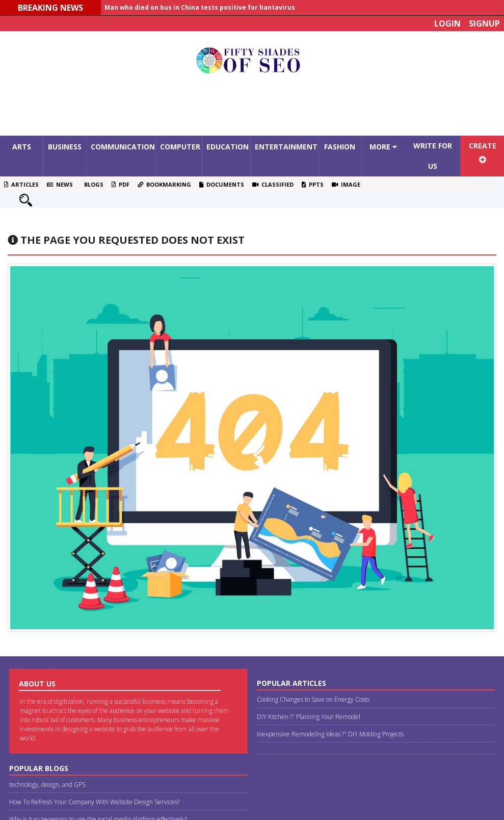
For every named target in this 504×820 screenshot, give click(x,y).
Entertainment (286, 147)
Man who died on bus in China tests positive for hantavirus (200, 7)
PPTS (313, 184)
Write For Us (433, 156)
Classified (273, 184)
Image (346, 184)
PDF (121, 184)
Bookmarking (164, 184)
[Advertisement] (252, 108)
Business (65, 147)
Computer (180, 147)
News (60, 184)
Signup (484, 23)
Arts (22, 147)
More (383, 147)
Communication (123, 147)
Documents (222, 184)
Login (447, 23)
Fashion (340, 147)
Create (482, 152)
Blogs (92, 184)
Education (228, 147)
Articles (21, 184)
